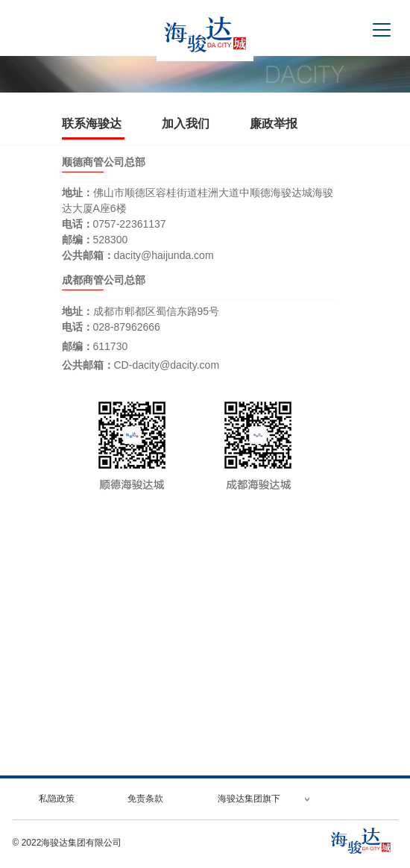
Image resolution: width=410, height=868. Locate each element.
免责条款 (145, 799)
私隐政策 (57, 799)
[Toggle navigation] (382, 30)
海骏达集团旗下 (249, 799)
